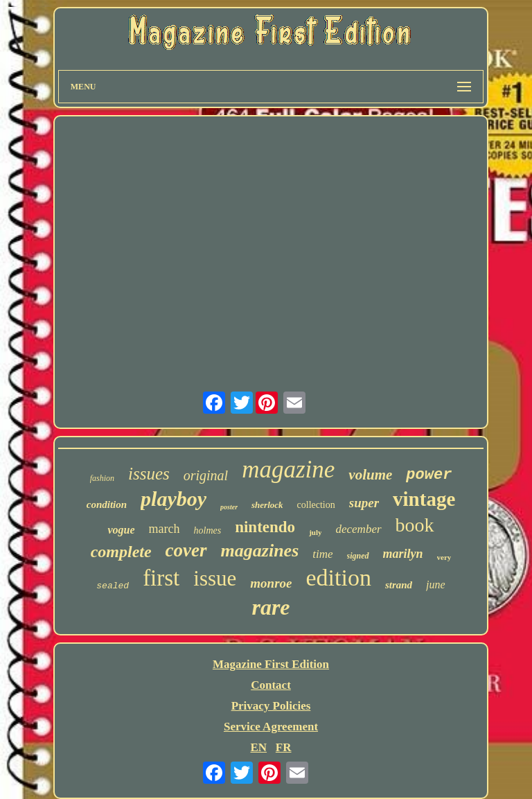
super (364, 503)
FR (284, 747)
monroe (271, 583)
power (429, 475)
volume (370, 475)
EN (258, 747)
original (206, 475)
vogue (121, 530)
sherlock (267, 505)
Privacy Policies (271, 706)
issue (215, 578)
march (165, 529)
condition (107, 504)
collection (316, 505)
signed (358, 556)
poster (229, 507)
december (358, 529)
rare (271, 607)
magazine (288, 469)
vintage (424, 499)
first (161, 578)
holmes (208, 530)
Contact (271, 685)
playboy (174, 499)
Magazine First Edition (271, 664)
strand (399, 585)
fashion (102, 478)
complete (121, 552)
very (444, 557)
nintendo (265, 527)
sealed (113, 586)
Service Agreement (271, 727)
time (322, 554)
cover (186, 550)
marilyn (403, 554)
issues (149, 474)
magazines (260, 551)
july (315, 532)
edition (338, 578)
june (436, 585)
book (415, 525)
